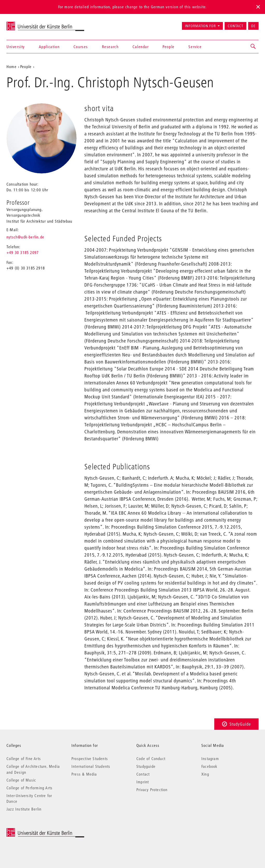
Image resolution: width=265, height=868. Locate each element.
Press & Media (84, 774)
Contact (235, 26)
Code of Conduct (151, 758)
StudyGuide (236, 724)
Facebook (209, 766)
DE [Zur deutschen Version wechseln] (253, 26)
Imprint (143, 782)
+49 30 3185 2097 (23, 252)
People (169, 47)
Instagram (210, 758)
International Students (91, 766)
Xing (205, 774)
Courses (81, 47)
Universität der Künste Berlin (27, 24)
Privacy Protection (152, 790)
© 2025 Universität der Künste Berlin (34, 831)
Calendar (141, 47)
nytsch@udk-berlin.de (25, 237)
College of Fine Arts (24, 758)
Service (195, 47)
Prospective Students (90, 758)
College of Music (21, 780)
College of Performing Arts (30, 788)
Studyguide (146, 766)
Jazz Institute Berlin (24, 809)
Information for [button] (200, 26)
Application (49, 47)
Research (110, 47)
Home (12, 67)
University (16, 47)
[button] (253, 47)
